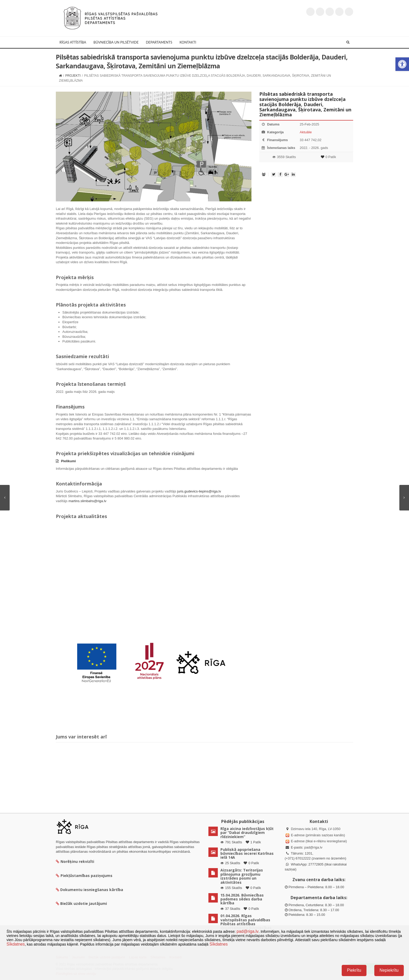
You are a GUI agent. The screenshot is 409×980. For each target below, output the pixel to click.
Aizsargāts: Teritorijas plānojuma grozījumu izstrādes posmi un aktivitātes (242, 876)
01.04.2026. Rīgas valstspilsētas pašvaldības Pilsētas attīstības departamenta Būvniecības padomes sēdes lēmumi (246, 924)
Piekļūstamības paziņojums (84, 876)
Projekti (73, 76)
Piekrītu (354, 970)
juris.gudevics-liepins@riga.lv (199, 491)
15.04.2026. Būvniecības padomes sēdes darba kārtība (242, 899)
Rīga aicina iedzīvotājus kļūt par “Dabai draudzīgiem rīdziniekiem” (247, 833)
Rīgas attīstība (73, 42)
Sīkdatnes (16, 944)
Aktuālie (306, 132)
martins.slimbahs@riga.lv (87, 501)
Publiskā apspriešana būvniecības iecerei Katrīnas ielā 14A (247, 853)
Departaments (159, 42)
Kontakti (188, 42)
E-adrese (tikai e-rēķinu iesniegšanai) (318, 841)
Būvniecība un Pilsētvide (116, 42)
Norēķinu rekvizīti (75, 861)
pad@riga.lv (313, 847)
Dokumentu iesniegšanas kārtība (92, 890)
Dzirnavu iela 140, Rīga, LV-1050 (316, 829)
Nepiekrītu (389, 970)
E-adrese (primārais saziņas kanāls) (318, 835)
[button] (402, 64)
